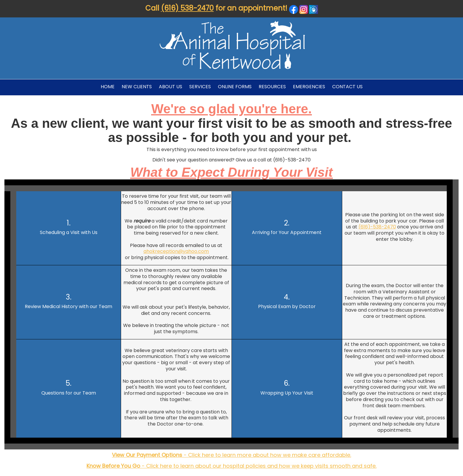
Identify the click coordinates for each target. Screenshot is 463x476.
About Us (171, 87)
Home (108, 87)
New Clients (137, 87)
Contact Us (347, 87)
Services (200, 87)
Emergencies (309, 87)
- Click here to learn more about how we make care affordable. (231, 455)
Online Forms (235, 87)
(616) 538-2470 (187, 8)
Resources (272, 87)
